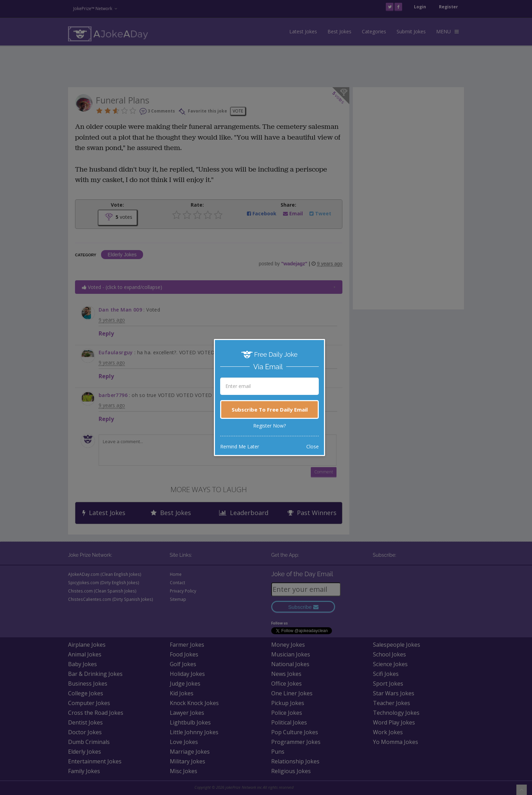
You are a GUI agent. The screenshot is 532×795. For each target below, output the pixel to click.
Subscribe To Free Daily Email (270, 409)
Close (313, 446)
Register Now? (269, 426)
